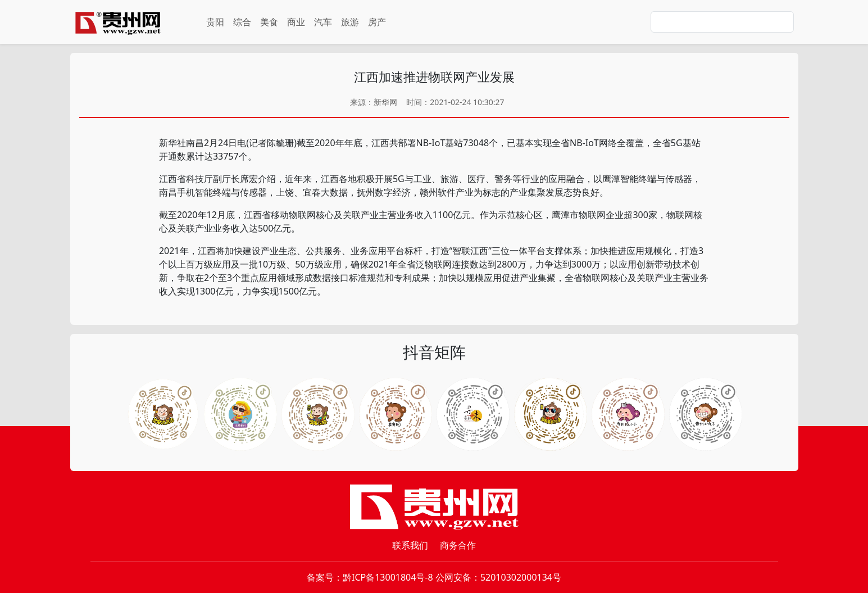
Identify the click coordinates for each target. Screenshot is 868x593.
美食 (269, 22)
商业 (296, 22)
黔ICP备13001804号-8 (388, 577)
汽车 (323, 22)
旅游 (350, 22)
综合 (242, 22)
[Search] (722, 22)
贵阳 (215, 22)
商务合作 (458, 545)
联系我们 (410, 545)
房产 (377, 22)
